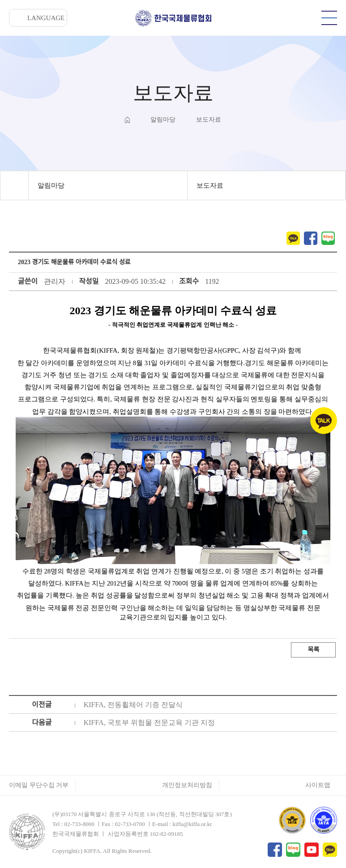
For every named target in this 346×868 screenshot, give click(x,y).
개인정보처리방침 (187, 785)
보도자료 (210, 185)
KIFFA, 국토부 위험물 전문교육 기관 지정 (149, 723)
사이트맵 (318, 785)
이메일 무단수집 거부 (39, 785)
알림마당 (51, 185)
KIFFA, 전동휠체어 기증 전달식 (133, 705)
